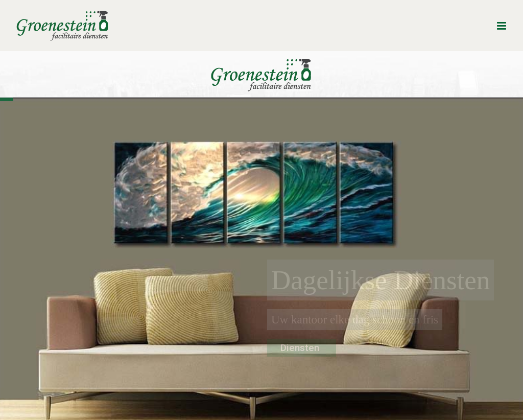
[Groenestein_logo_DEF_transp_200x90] (261, 54)
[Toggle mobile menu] (502, 26)
